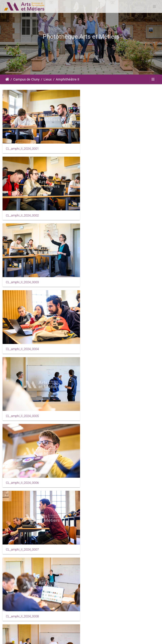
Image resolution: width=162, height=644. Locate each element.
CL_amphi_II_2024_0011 (103, 411)
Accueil (7, 79)
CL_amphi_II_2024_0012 (22, 476)
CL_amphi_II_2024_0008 (103, 345)
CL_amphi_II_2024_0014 (22, 542)
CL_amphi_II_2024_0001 (22, 148)
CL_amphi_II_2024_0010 (22, 411)
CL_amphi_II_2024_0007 (22, 345)
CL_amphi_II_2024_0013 (103, 476)
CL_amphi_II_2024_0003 (22, 213)
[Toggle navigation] (154, 6)
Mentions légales (63, 638)
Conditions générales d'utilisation (95, 638)
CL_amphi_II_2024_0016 (103, 542)
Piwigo (39, 638)
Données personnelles (130, 638)
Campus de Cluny (26, 79)
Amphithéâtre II (67, 79)
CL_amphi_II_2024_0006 (103, 279)
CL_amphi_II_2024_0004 (103, 213)
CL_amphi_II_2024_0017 (22, 608)
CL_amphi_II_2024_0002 (103, 148)
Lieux (48, 79)
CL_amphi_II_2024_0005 (22, 279)
